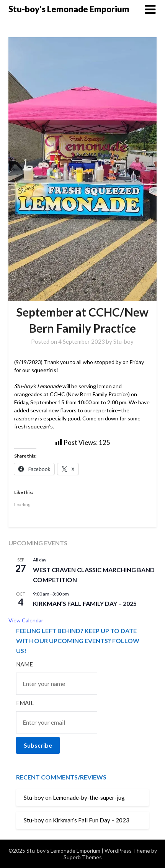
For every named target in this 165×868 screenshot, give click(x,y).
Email (25, 703)
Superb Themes (83, 857)
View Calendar (26, 620)
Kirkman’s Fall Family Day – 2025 (85, 603)
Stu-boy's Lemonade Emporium (69, 9)
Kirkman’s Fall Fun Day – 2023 (91, 820)
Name (25, 664)
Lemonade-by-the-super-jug (89, 797)
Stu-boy (123, 341)
